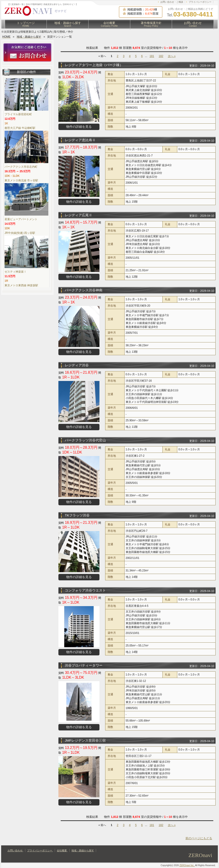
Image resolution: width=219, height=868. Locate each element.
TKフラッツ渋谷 (77, 515)
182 (161, 56)
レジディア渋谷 (77, 365)
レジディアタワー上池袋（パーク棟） (94, 65)
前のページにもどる (199, 838)
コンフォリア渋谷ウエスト (85, 590)
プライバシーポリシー (200, 2)
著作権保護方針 (151, 24)
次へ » (172, 56)
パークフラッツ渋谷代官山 (85, 440)
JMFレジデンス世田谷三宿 (85, 740)
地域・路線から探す (68, 24)
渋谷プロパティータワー (84, 665)
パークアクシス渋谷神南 (84, 290)
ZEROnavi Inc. (187, 865)
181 (152, 56)
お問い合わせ (193, 24)
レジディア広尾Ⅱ (78, 215)
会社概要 (109, 24)
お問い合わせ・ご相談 (172, 2)
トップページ (26, 24)
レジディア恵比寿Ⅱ (80, 140)
